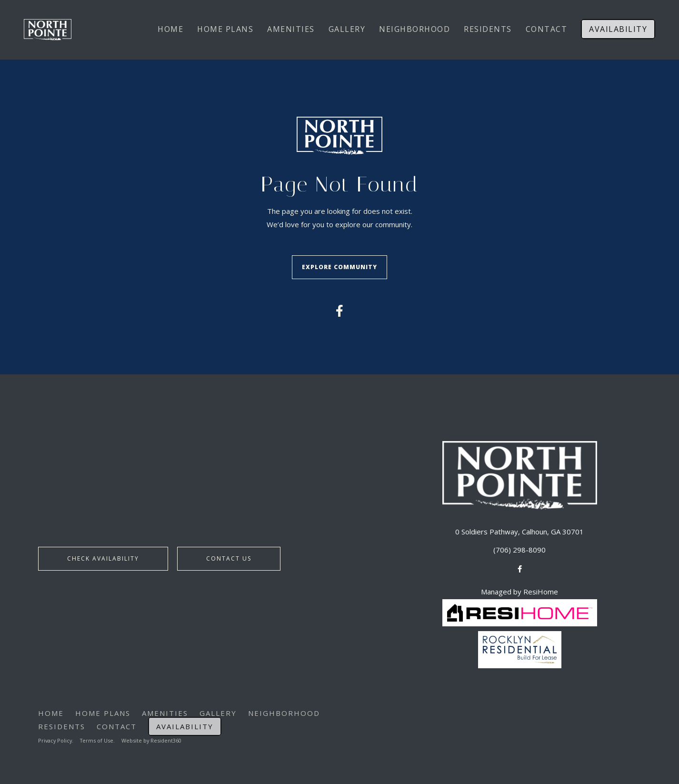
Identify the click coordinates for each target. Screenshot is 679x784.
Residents (488, 29)
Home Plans (225, 29)
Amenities (291, 29)
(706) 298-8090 (519, 548)
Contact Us (229, 558)
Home (170, 29)
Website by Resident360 (154, 739)
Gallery (347, 29)
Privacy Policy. (56, 739)
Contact (547, 29)
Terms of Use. (99, 739)
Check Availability (103, 558)
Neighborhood (414, 29)
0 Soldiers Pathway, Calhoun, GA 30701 (519, 530)
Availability (618, 29)
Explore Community (339, 266)
